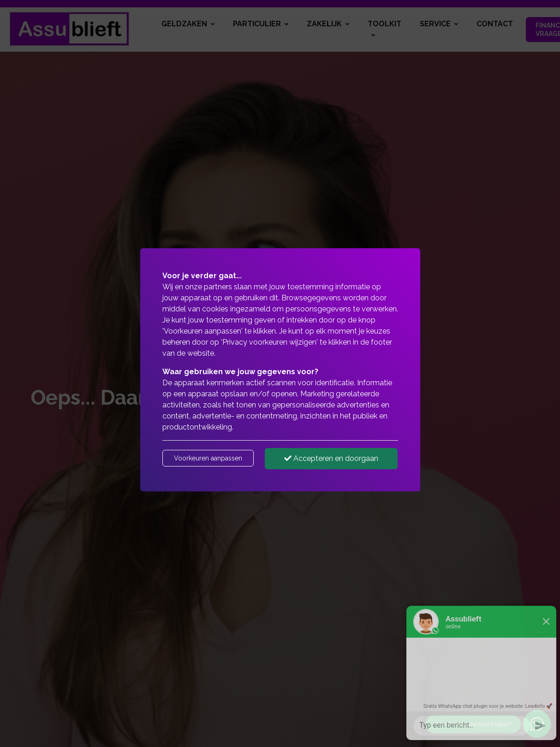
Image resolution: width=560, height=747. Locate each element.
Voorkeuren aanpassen (208, 458)
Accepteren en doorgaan (331, 458)
